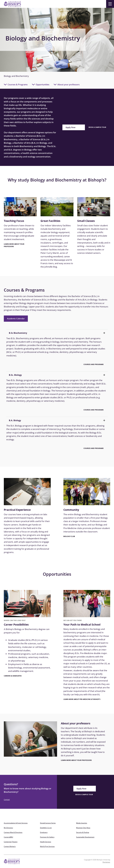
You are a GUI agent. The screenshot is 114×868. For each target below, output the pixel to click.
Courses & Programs (18, 85)
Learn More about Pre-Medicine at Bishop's (82, 699)
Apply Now (70, 127)
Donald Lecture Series (48, 823)
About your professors (69, 85)
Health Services (46, 842)
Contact (7, 800)
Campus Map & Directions (13, 832)
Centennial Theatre (11, 842)
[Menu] (110, 4)
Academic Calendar (16, 319)
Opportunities (43, 85)
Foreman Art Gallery (47, 837)
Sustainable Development (85, 837)
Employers (44, 832)
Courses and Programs (94, 364)
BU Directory (8, 828)
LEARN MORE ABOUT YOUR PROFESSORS (14, 245)
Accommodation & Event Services (16, 823)
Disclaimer (106, 862)
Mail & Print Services (47, 846)
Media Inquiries (82, 823)
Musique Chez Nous (83, 828)
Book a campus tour (97, 127)
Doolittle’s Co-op (46, 828)
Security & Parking (83, 832)
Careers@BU (8, 837)
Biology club (69, 536)
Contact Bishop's (10, 846)
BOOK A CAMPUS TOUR (84, 795)
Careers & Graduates (13, 676)
